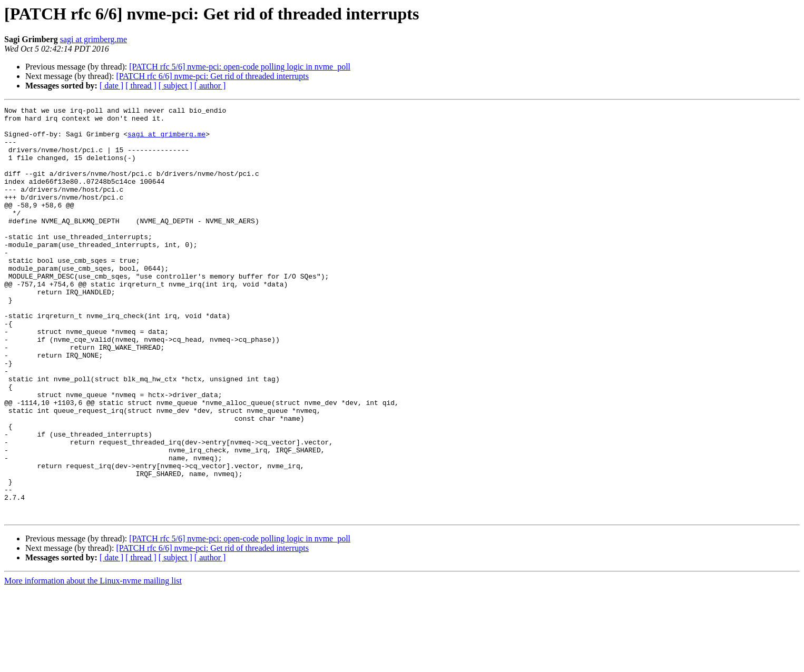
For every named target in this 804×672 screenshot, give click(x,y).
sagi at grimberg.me (94, 39)
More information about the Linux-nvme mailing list (93, 663)
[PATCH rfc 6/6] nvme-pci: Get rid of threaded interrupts (212, 76)
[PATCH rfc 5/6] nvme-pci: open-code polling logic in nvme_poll (240, 67)
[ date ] (111, 86)
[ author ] (210, 86)
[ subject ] (175, 86)
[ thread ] (141, 86)
